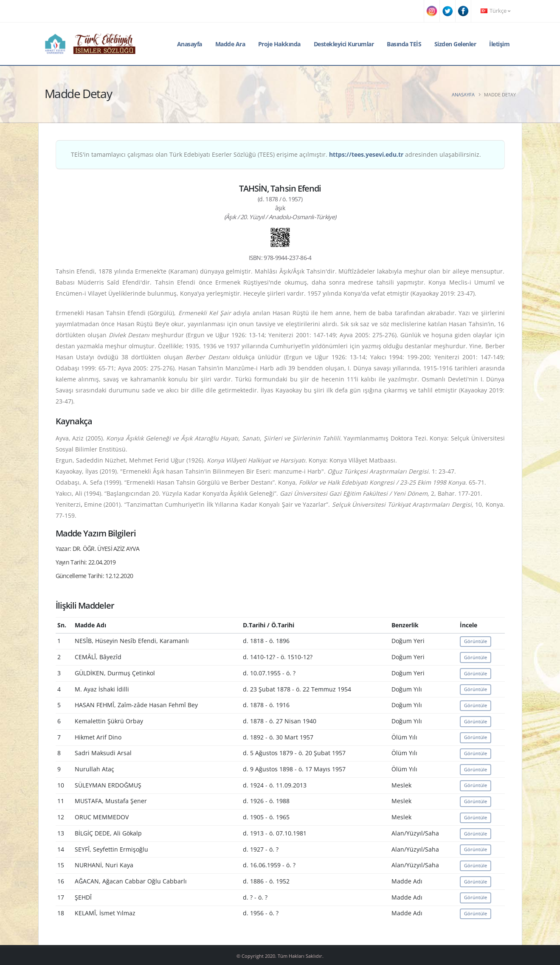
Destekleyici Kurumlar (344, 44)
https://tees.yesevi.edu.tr (366, 154)
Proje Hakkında (279, 44)
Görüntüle (476, 641)
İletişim (499, 44)
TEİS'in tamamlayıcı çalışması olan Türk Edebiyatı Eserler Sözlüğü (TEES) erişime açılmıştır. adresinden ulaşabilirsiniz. (276, 154)
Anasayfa (190, 44)
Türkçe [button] (495, 11)
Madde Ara (230, 44)
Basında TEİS (404, 44)
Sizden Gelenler (455, 44)
